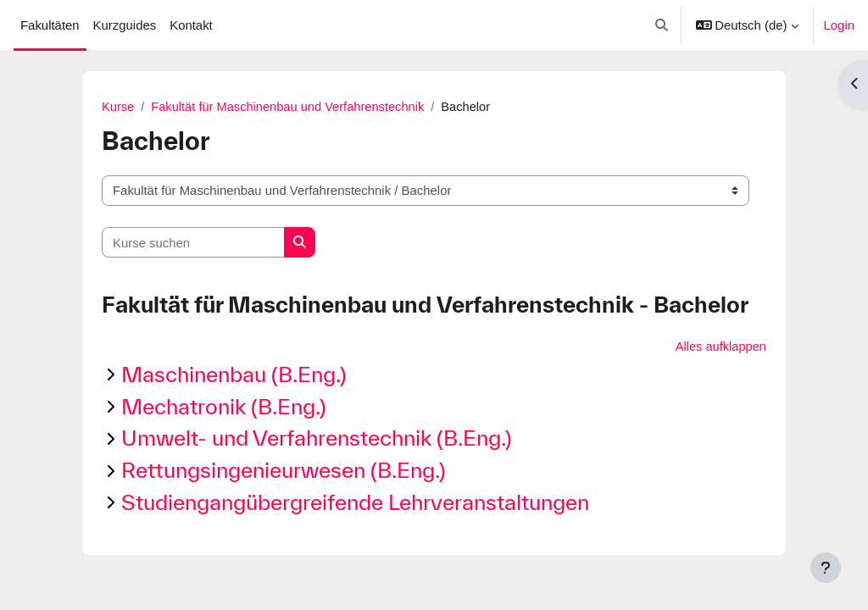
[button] (662, 25)
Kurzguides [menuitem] (125, 25)
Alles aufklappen (720, 347)
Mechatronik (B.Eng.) (224, 406)
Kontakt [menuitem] (191, 25)
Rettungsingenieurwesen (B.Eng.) (284, 471)
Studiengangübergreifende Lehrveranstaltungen (355, 503)
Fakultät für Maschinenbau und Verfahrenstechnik (291, 107)
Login (839, 25)
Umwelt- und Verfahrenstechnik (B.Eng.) (317, 438)
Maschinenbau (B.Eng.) (234, 375)
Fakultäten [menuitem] (50, 25)
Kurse (118, 107)
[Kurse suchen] (193, 242)
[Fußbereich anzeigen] (826, 568)
